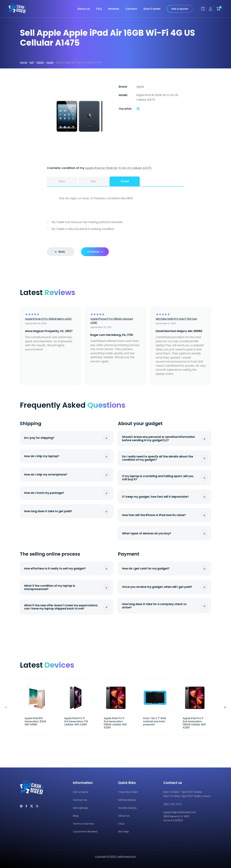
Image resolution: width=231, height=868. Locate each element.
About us (84, 9)
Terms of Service (84, 824)
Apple (50, 62)
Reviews (114, 9)
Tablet (40, 62)
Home (24, 62)
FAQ (99, 9)
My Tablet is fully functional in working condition (115, 229)
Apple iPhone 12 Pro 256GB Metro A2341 (48, 319)
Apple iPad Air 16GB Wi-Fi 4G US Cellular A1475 (118, 168)
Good (125, 181)
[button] (225, 707)
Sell (32, 62)
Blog (76, 816)
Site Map (123, 832)
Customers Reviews (85, 832)
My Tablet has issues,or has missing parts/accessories (115, 222)
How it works (152, 9)
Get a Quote (81, 792)
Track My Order (128, 792)
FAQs (121, 824)
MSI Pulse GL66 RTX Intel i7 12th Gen (176, 319)
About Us (124, 816)
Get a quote (180, 9)
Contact (131, 9)
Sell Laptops (80, 808)
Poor (62, 181)
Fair (93, 181)
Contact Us (80, 800)
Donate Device (127, 808)
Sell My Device (127, 800)
